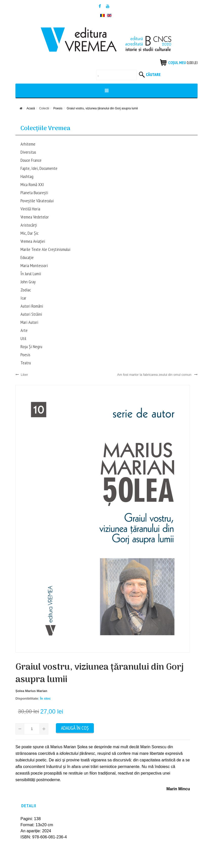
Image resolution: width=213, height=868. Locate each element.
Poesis (58, 108)
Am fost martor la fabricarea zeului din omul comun (157, 375)
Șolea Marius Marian (31, 691)
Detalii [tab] (29, 806)
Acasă (31, 108)
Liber (22, 375)
